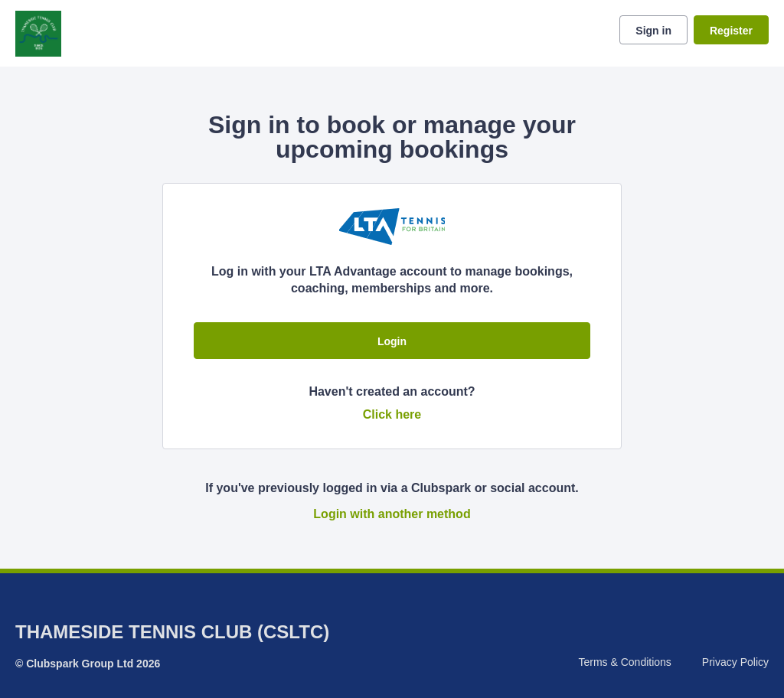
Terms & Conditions (624, 662)
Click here (392, 414)
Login (392, 341)
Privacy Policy (735, 662)
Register (731, 31)
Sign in (653, 31)
